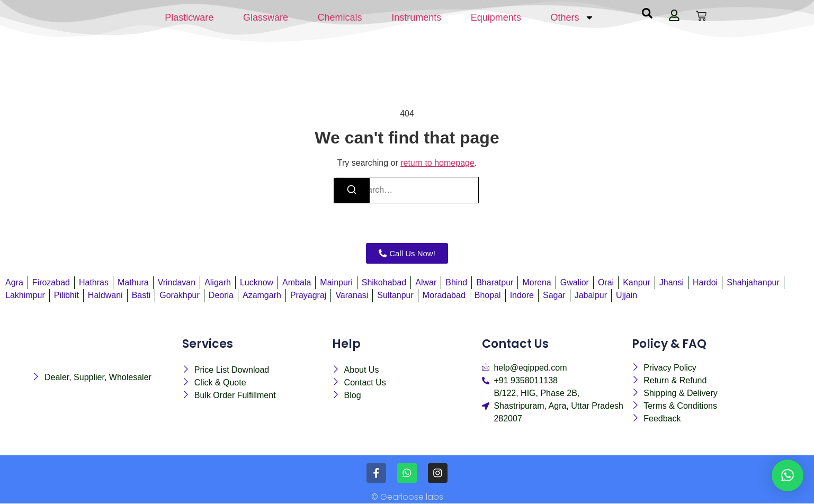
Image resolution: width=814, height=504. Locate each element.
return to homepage (437, 163)
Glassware (266, 17)
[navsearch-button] (647, 16)
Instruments (416, 17)
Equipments (496, 17)
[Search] (352, 191)
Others (573, 17)
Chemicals (340, 17)
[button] (788, 475)
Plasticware (189, 17)
